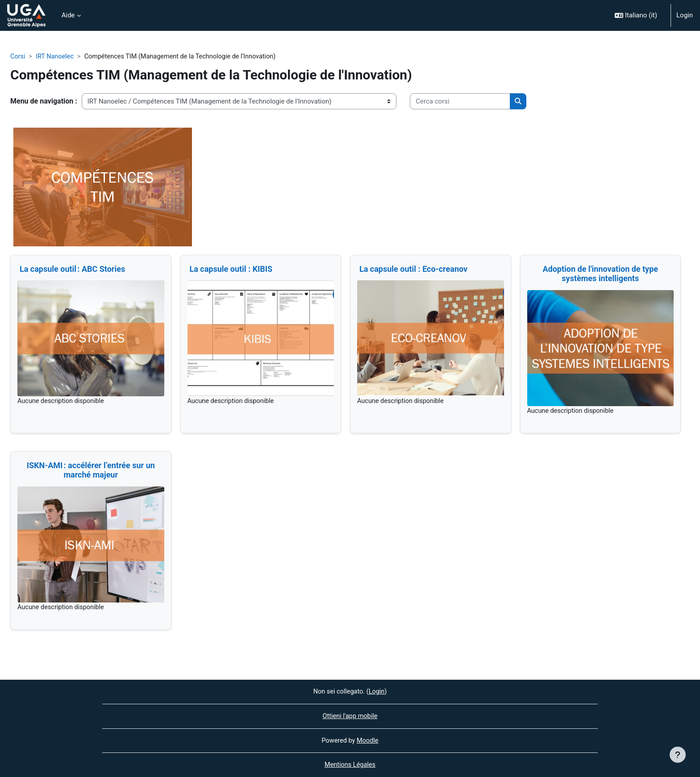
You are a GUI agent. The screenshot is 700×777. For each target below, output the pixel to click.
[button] (639, 15)
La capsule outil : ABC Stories (73, 269)
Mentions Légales (350, 765)
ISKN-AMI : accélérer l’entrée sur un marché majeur (91, 471)
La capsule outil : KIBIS (231, 269)
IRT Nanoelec (56, 57)
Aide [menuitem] (68, 15)
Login (685, 15)
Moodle (368, 740)
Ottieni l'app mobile (350, 715)
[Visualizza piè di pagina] (678, 755)
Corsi (18, 57)
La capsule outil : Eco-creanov (413, 269)
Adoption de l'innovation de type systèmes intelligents (600, 274)
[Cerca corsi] (460, 102)
